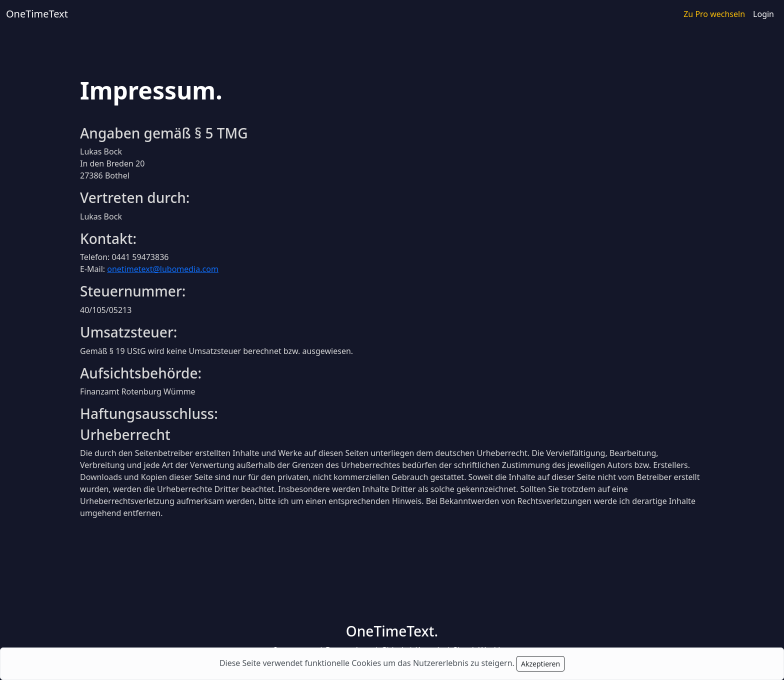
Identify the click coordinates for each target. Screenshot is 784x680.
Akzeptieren (540, 664)
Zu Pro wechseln (714, 14)
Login (763, 14)
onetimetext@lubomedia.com (163, 269)
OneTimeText (37, 14)
